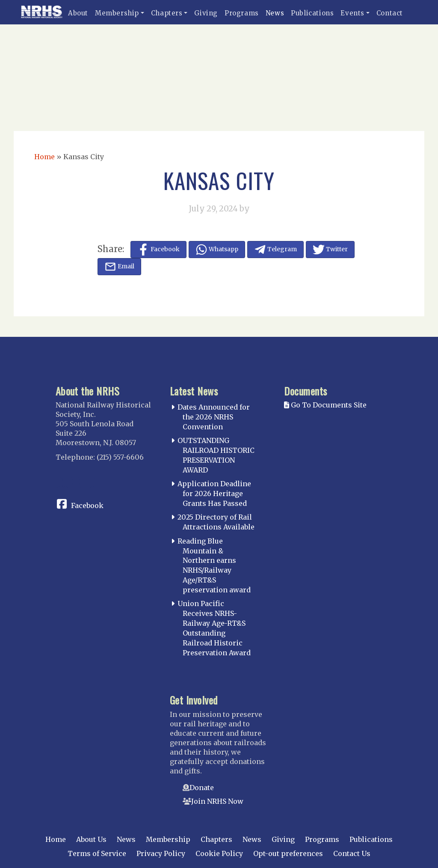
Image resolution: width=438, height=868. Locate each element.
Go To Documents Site (325, 405)
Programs (242, 13)
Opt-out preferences (288, 853)
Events (352, 13)
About (78, 13)
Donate (202, 788)
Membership (117, 13)
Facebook (87, 505)
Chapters (167, 13)
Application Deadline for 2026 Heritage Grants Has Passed (214, 493)
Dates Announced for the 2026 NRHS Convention (214, 417)
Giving (206, 13)
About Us (91, 839)
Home (44, 157)
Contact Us (352, 853)
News (275, 13)
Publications (312, 13)
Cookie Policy (219, 853)
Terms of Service (97, 853)
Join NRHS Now (217, 801)
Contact (390, 13)
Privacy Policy (161, 853)
